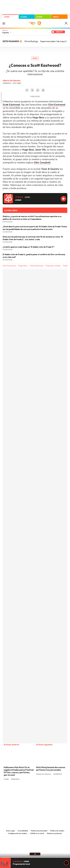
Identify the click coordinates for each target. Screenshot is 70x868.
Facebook (27, 90)
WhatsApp (38, 90)
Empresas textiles (53, 266)
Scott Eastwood (37, 266)
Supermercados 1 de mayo (53, 41)
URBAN (56, 17)
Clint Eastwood (9, 266)
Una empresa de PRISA (35, 842)
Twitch (46, 789)
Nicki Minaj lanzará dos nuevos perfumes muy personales (51, 769)
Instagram (19, 789)
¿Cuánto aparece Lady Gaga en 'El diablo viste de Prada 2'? (28, 247)
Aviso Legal (10, 831)
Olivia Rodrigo (31, 41)
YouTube (30, 789)
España (6, 33)
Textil (65, 266)
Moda (35, 58)
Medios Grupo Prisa (35, 849)
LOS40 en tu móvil (37, 833)
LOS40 (7, 17)
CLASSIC (24, 17)
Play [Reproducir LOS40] (66, 863)
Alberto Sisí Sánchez (12, 81)
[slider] (35, 857)
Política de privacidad (39, 831)
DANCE (39, 17)
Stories (51, 789)
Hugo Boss (23, 266)
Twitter (32, 90)
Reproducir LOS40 (63, 199)
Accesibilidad (23, 831)
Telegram (43, 90)
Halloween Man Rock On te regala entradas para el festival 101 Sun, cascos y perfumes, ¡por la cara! (19, 771)
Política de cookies (57, 831)
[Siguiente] (66, 41)
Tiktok (24, 789)
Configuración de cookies (18, 833)
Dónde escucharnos (54, 833)
